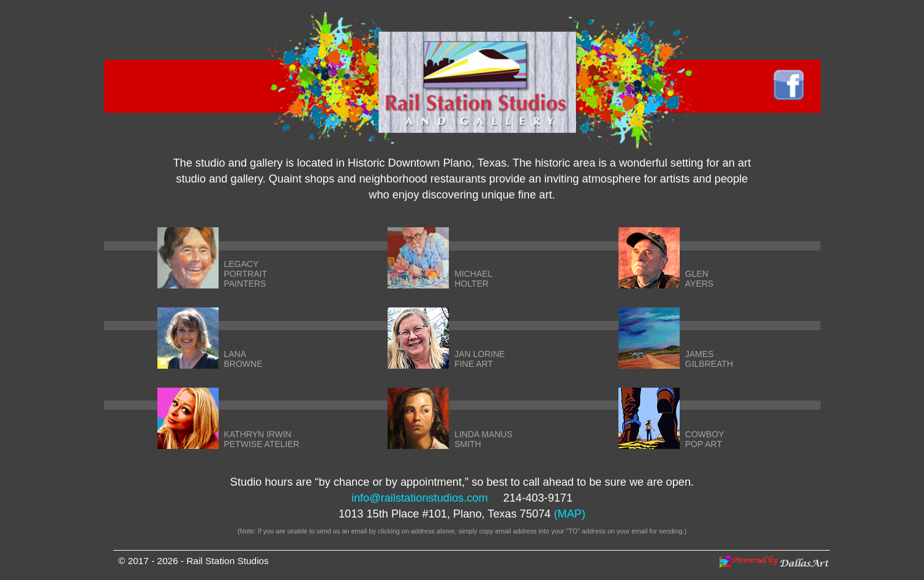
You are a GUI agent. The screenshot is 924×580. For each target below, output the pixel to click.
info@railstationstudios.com (420, 498)
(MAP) (570, 514)
